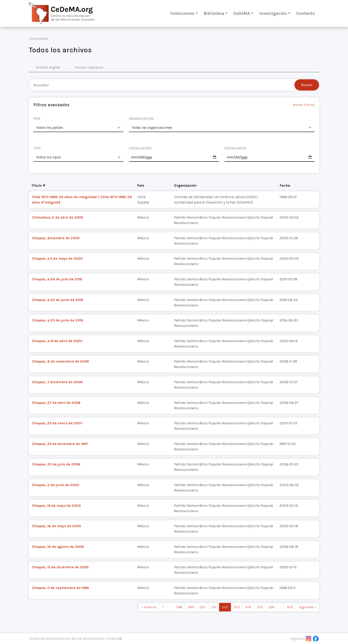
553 (237, 607)
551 (214, 607)
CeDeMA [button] (242, 13)
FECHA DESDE (140, 148)
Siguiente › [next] (307, 607)
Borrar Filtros (304, 105)
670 (290, 607)
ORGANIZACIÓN (141, 118)
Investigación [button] (273, 13)
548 (179, 607)
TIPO (37, 148)
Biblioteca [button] (214, 13)
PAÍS (37, 118)
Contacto (306, 13)
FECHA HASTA (235, 148)
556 (271, 607)
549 (191, 607)
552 (225, 607)
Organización (185, 185)
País (141, 185)
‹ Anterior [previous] (149, 607)
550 (202, 607)
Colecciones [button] (182, 13)
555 (260, 607)
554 (248, 607)
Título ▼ (39, 185)
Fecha (285, 185)
